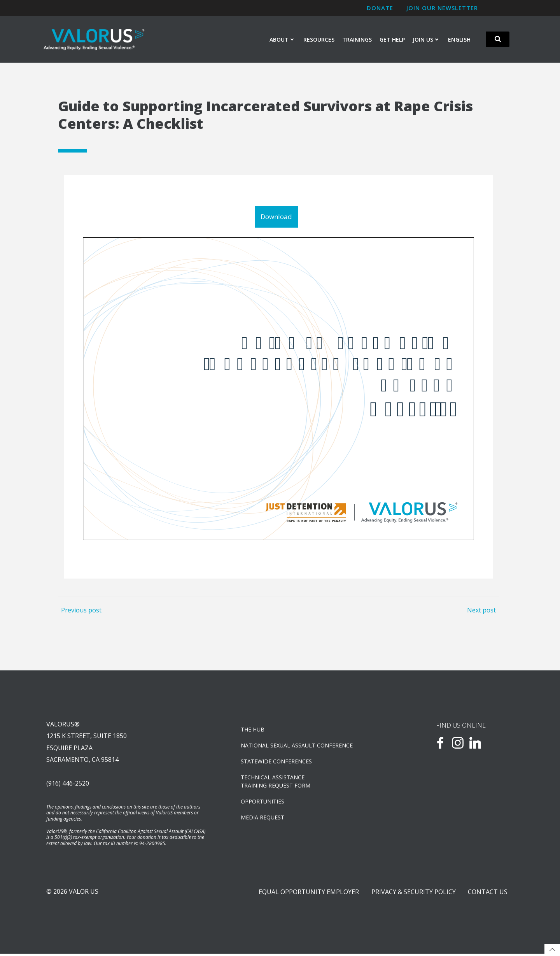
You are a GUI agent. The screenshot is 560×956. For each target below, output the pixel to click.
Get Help (392, 39)
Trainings (357, 39)
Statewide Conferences (277, 762)
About (283, 39)
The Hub (253, 731)
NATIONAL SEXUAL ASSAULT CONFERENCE (297, 746)
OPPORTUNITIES (263, 803)
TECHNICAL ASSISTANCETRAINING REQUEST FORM (276, 782)
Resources (319, 39)
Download (276, 217)
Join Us (426, 39)
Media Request (263, 818)
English (459, 39)
